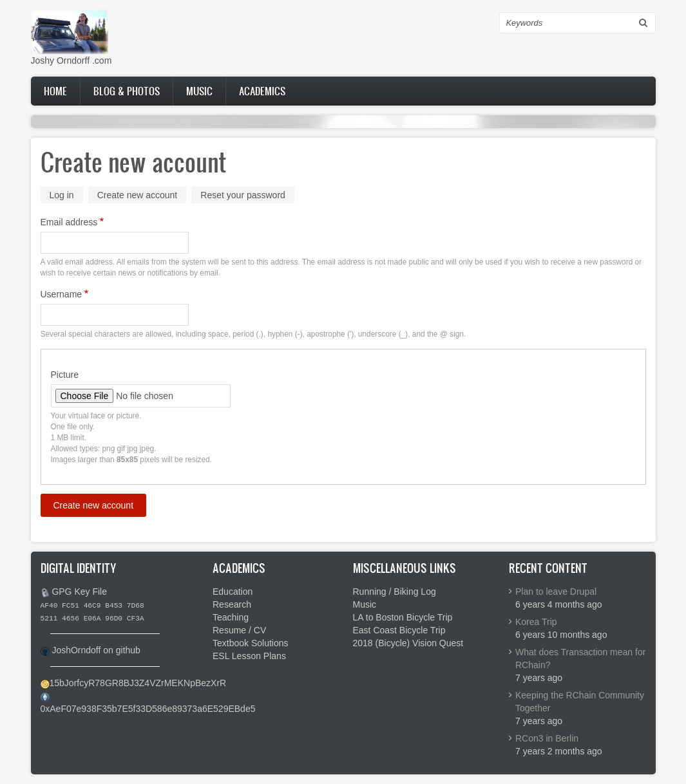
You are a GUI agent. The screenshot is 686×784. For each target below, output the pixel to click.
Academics (262, 91)
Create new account (142, 196)
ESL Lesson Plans (249, 656)
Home (55, 91)
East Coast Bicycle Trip (399, 630)
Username (62, 294)
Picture (65, 375)
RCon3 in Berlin (547, 738)
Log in (62, 195)
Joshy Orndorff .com (71, 61)
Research (232, 604)
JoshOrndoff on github (96, 650)
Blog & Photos (127, 91)
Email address (69, 222)
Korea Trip (536, 622)
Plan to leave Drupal (556, 592)
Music (199, 91)
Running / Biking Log (395, 592)
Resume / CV (239, 630)
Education (233, 592)
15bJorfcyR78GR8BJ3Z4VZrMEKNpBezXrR (138, 683)
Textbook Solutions (251, 643)
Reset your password (243, 195)
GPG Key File (79, 592)
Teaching (231, 617)
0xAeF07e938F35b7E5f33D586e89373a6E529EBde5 (148, 709)
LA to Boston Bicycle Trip (403, 617)
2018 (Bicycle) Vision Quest (408, 643)
